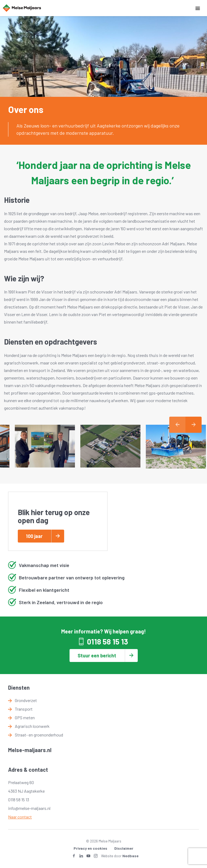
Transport (24, 709)
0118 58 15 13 (108, 642)
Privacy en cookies (90, 848)
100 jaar (34, 536)
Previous (177, 425)
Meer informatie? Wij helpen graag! (103, 631)
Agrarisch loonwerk (32, 726)
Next (194, 425)
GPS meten (25, 718)
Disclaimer (124, 848)
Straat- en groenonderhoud (39, 735)
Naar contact (20, 817)
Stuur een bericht (97, 656)
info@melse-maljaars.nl (29, 808)
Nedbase (130, 856)
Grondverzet (26, 700)
